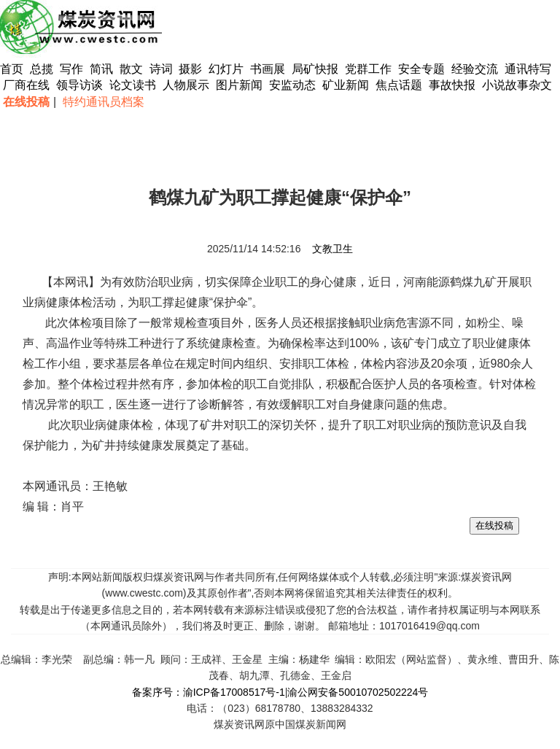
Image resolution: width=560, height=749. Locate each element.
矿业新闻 (346, 85)
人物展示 (186, 85)
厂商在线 (26, 85)
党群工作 (368, 69)
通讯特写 (528, 69)
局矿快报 (315, 69)
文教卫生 (332, 249)
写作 (71, 69)
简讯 (101, 69)
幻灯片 (226, 69)
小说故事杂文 (517, 85)
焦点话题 (399, 85)
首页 (12, 69)
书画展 (268, 69)
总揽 (42, 69)
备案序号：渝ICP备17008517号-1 (209, 692)
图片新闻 (239, 85)
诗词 (163, 69)
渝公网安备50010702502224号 (358, 692)
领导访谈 (79, 85)
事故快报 (452, 85)
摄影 (192, 69)
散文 (133, 69)
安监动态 (292, 85)
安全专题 (421, 69)
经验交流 (475, 69)
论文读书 (133, 85)
